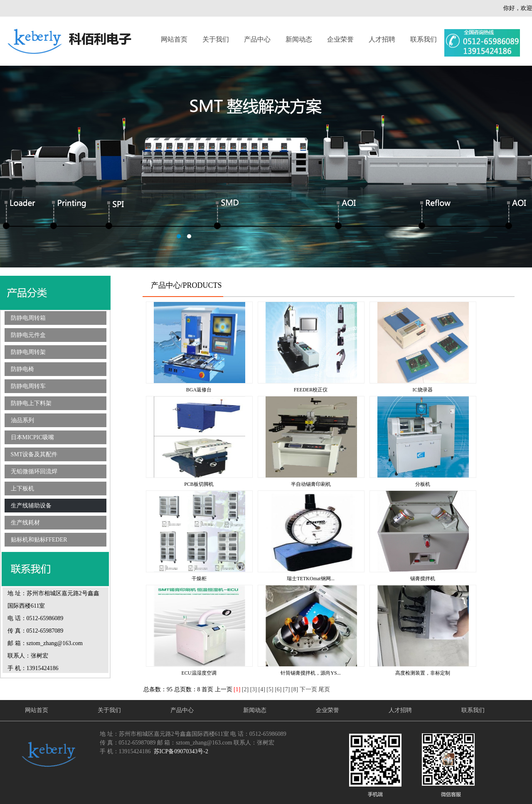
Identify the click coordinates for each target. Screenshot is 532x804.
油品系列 (22, 420)
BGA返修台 (199, 390)
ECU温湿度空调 (199, 673)
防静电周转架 (28, 352)
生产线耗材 (25, 523)
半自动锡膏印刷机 (311, 484)
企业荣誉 (340, 39)
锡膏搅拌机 (423, 579)
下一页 (308, 689)
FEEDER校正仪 (311, 390)
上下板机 (22, 489)
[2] (245, 689)
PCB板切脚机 (199, 484)
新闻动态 (299, 39)
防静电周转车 (28, 386)
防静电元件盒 (28, 335)
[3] (254, 689)
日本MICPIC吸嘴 (32, 437)
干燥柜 (199, 579)
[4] (261, 689)
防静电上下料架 (31, 403)
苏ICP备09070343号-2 (181, 751)
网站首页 (174, 39)
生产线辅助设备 (31, 506)
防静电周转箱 (28, 318)
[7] (286, 689)
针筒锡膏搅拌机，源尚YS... (310, 673)
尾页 (324, 689)
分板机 (423, 484)
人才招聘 (382, 39)
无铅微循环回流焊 (34, 471)
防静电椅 (22, 369)
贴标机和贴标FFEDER (39, 540)
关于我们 (216, 39)
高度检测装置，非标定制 (423, 673)
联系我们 (424, 39)
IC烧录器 (423, 390)
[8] (295, 689)
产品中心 (257, 39)
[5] (270, 689)
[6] (278, 689)
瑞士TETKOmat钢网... (310, 579)
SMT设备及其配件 (34, 454)
